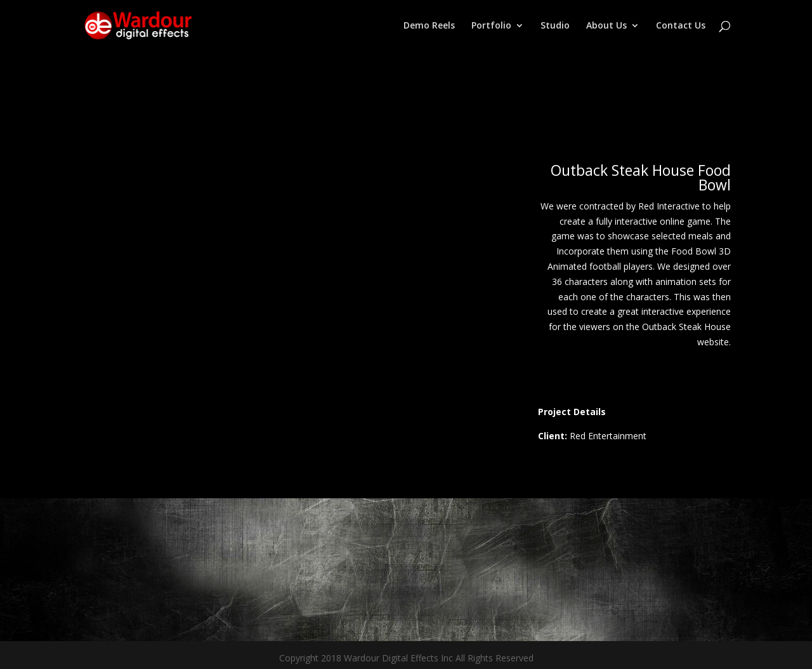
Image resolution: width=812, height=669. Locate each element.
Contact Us (681, 26)
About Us (606, 26)
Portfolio (491, 26)
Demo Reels (429, 26)
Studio (555, 26)
